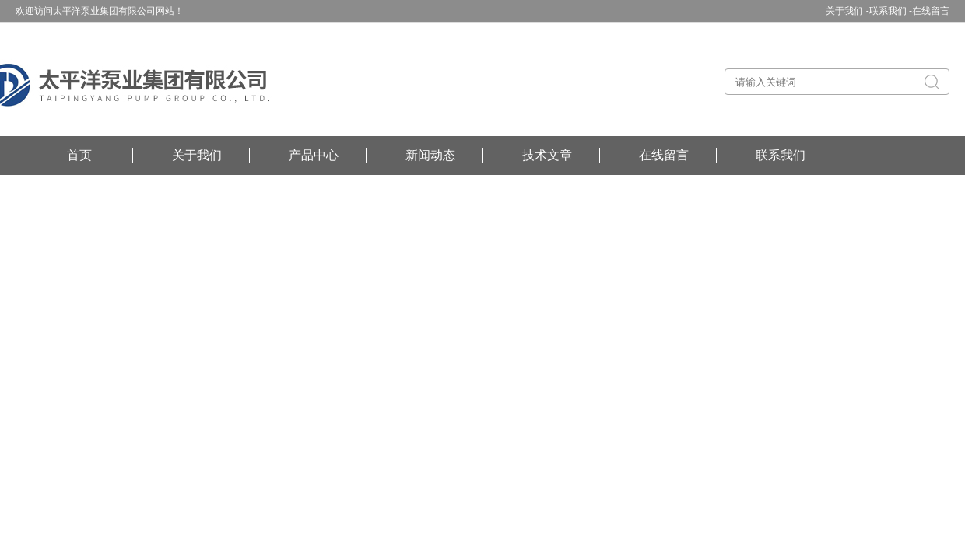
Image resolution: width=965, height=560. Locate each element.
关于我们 (197, 155)
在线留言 (931, 11)
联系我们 (781, 155)
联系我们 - (891, 11)
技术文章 (547, 155)
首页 (79, 155)
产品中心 (314, 155)
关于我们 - (847, 11)
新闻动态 (430, 155)
